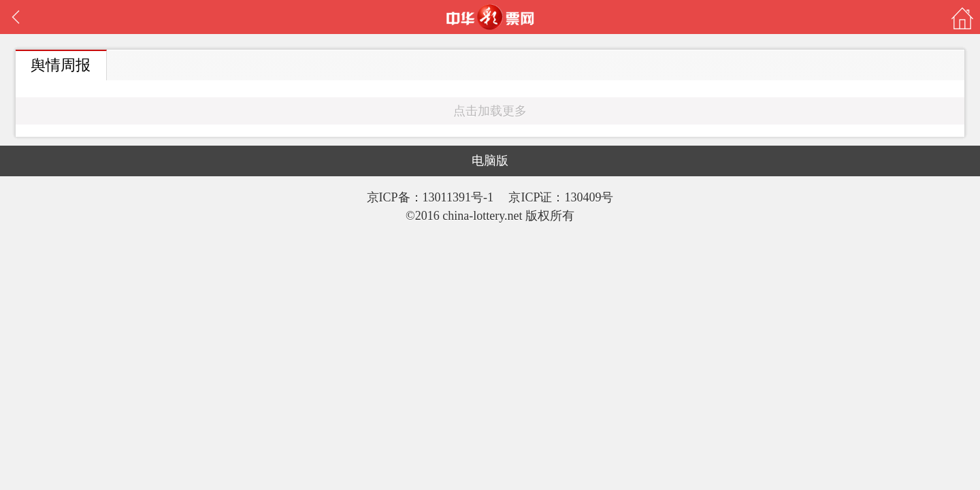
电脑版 (490, 161)
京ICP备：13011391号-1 (432, 197)
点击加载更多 (490, 111)
